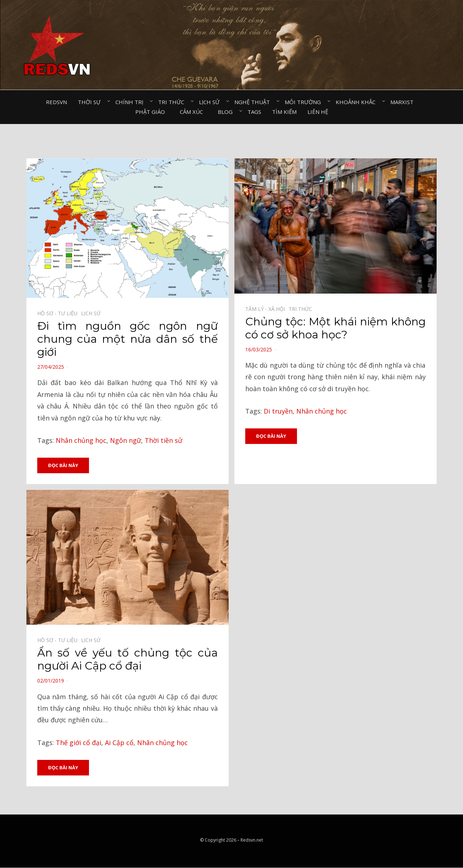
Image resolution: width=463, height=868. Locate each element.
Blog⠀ (227, 112)
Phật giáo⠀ (152, 112)
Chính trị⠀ (131, 102)
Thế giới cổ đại (78, 743)
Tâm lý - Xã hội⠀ (267, 309)
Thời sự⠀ (91, 102)
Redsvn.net (252, 841)
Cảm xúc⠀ (193, 112)
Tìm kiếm (284, 112)
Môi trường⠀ (305, 102)
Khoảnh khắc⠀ (358, 102)
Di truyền (278, 411)
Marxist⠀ (404, 102)
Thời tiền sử (163, 440)
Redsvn (56, 102)
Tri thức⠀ (173, 102)
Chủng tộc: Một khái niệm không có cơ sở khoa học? (335, 328)
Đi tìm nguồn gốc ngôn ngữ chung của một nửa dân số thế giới (128, 339)
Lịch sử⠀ (211, 102)
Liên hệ (318, 112)
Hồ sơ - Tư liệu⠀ (59, 313)
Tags (254, 112)
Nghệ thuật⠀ (254, 102)
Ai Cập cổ (119, 743)
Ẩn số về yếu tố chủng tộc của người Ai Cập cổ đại (128, 660)
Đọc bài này (63, 465)
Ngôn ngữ (126, 440)
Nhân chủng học (81, 440)
